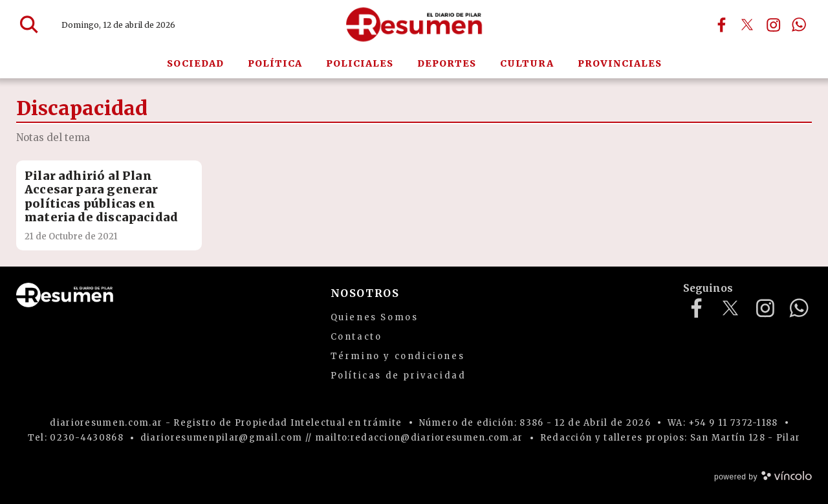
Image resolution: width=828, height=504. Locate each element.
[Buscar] (29, 25)
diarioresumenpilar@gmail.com (221, 438)
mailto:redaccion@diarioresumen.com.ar (419, 438)
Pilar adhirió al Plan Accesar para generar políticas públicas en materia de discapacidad (101, 197)
